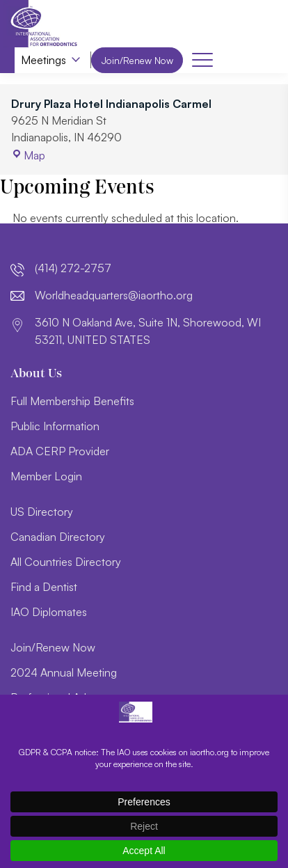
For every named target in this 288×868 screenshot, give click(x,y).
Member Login (46, 476)
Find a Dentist (44, 587)
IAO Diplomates (49, 612)
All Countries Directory (66, 562)
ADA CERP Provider (60, 451)
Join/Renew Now (140, 60)
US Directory (42, 512)
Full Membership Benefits (72, 401)
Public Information (55, 426)
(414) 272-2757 (73, 269)
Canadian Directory (58, 537)
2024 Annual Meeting (64, 672)
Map (28, 156)
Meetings (43, 61)
